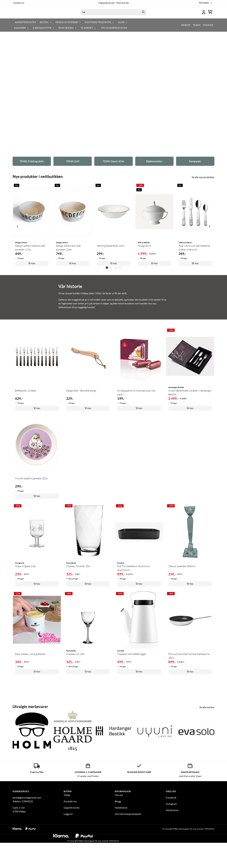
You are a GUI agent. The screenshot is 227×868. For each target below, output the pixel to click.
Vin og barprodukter (114, 40)
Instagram (171, 835)
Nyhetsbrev (121, 838)
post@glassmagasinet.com (27, 828)
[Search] (143, 18)
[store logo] (37, 18)
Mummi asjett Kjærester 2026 (31, 509)
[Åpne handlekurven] (210, 18)
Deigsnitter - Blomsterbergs (81, 421)
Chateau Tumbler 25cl (78, 597)
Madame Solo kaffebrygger (132, 685)
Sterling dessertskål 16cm (111, 277)
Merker (186, 38)
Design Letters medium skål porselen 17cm (30, 279)
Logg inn (68, 845)
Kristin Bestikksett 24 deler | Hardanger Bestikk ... (190, 423)
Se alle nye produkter (203, 208)
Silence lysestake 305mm (182, 597)
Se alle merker (207, 738)
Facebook (171, 828)
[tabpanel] (32, 256)
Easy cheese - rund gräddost (30, 685)
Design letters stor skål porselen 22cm (68, 279)
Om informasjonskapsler (128, 845)
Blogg (118, 832)
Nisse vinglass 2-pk (25, 597)
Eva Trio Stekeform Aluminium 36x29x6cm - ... (134, 599)
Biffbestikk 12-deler (26, 421)
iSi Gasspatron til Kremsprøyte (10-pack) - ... (136, 423)
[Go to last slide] (18, 257)
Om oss (119, 826)
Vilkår (67, 826)
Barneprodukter (26, 35)
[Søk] (113, 18)
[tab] (107, 299)
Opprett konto (72, 838)
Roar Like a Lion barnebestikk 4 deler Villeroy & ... (194, 279)
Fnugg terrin (144, 277)
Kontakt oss (19, 3)
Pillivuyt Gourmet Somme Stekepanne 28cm (189, 687)
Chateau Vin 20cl (75, 685)
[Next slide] (209, 257)
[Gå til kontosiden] (204, 18)
